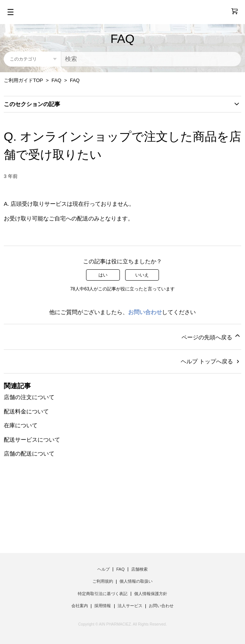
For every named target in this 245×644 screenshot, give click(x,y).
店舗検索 (139, 569)
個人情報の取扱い (136, 581)
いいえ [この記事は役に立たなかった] (142, 275)
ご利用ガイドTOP (23, 80)
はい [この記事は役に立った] (103, 275)
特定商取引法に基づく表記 (103, 594)
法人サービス (130, 606)
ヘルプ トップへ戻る (211, 361)
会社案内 (80, 606)
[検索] (151, 59)
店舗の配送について (29, 453)
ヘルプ (104, 569)
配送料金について (26, 411)
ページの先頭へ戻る (211, 336)
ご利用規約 (103, 581)
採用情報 (103, 606)
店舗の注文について (29, 397)
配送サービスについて (32, 440)
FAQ (56, 80)
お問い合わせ (145, 312)
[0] (231, 11)
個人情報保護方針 (151, 594)
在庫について (21, 425)
